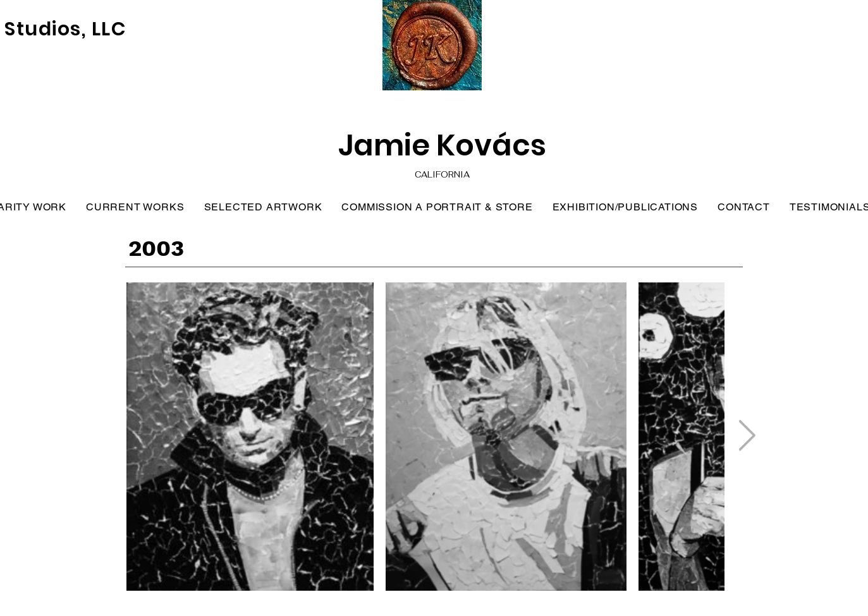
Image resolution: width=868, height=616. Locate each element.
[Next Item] (747, 436)
